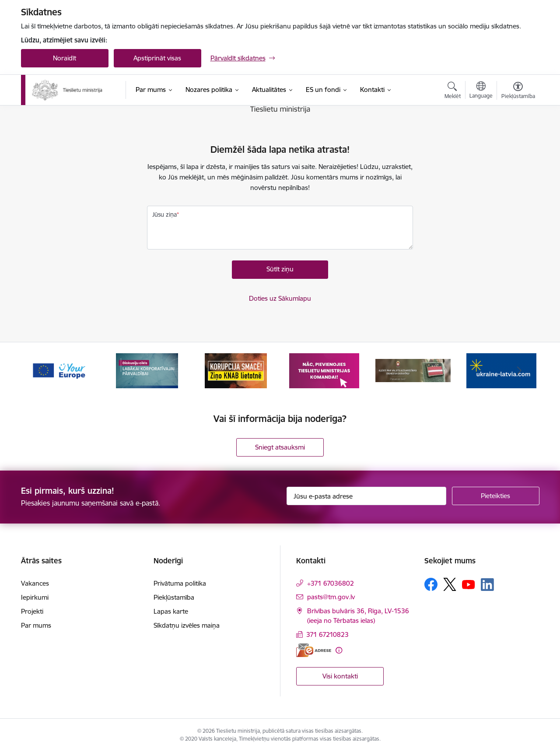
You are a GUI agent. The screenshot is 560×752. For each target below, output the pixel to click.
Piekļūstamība (174, 597)
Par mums (36, 625)
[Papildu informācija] (339, 650)
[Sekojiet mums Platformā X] (450, 584)
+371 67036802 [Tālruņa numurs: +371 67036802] (331, 583)
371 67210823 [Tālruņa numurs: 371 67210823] (327, 634)
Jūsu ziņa (164, 214)
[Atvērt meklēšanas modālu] (453, 91)
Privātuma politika (180, 583)
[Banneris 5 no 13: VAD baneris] (413, 370)
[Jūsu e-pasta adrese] (366, 496)
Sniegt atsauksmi (280, 447)
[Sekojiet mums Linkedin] (487, 585)
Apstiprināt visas (157, 58)
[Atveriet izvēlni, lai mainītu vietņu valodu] (481, 91)
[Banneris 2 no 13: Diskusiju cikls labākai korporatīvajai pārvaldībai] (147, 370)
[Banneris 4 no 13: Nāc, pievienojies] (324, 370)
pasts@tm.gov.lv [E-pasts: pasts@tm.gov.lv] (331, 597)
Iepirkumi (35, 597)
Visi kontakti (340, 676)
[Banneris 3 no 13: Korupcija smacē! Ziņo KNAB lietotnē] (236, 370)
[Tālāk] (519, 371)
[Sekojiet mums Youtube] (469, 584)
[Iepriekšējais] (41, 371)
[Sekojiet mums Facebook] (431, 584)
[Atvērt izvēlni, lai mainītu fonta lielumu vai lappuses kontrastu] (518, 91)
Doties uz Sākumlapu (280, 298)
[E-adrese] (314, 650)
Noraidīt (65, 58)
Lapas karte (171, 611)
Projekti (32, 611)
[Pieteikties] (496, 496)
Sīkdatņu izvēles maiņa (187, 625)
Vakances (35, 583)
